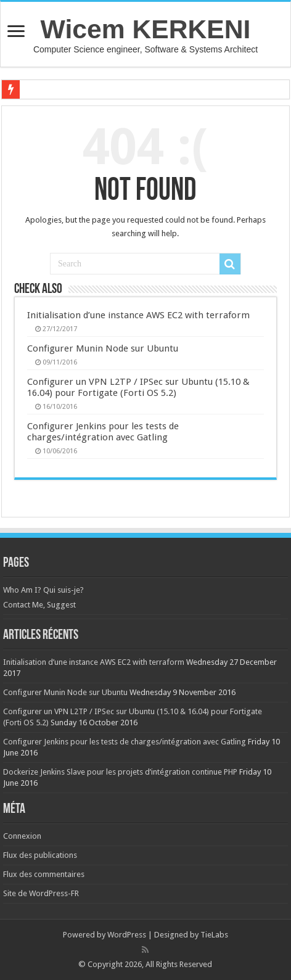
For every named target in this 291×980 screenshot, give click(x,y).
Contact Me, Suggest (39, 605)
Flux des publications (40, 855)
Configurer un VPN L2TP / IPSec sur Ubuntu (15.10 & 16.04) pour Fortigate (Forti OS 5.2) (138, 387)
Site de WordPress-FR (41, 893)
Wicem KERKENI (146, 29)
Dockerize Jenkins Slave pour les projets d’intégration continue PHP (120, 772)
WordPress (127, 935)
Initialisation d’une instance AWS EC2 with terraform (138, 315)
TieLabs (214, 935)
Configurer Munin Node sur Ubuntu (103, 348)
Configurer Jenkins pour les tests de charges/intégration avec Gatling (103, 432)
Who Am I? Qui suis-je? (43, 590)
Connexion (22, 836)
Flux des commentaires (44, 874)
